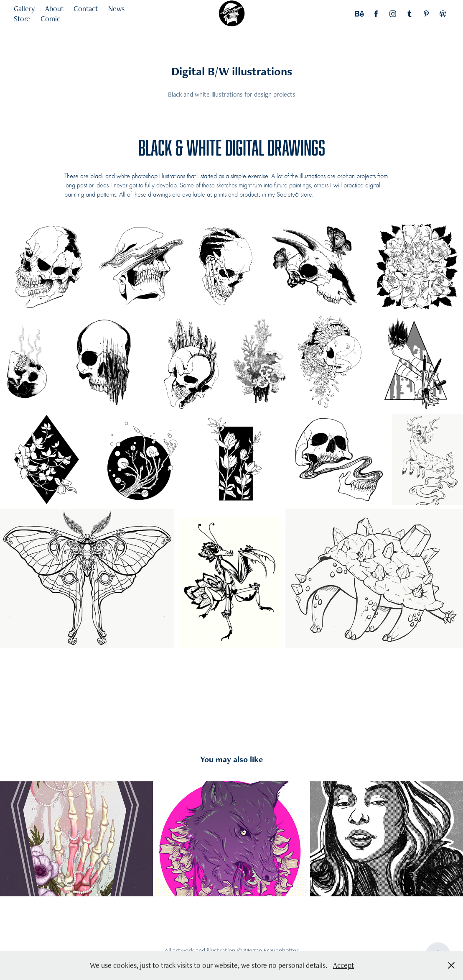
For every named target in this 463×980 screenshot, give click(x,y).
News (116, 9)
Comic (50, 19)
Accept (343, 965)
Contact (86, 9)
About (54, 9)
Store (22, 19)
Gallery (24, 9)
